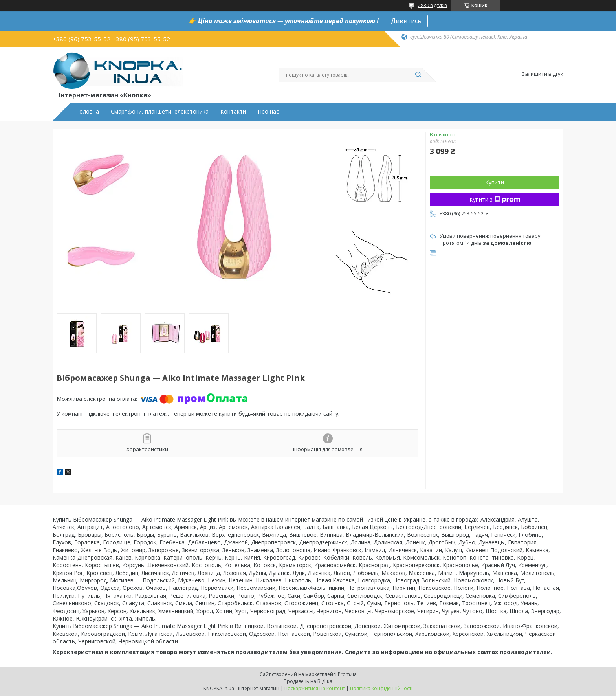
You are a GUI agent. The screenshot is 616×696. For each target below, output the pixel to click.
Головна (88, 112)
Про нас (268, 112)
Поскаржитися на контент (315, 688)
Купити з (495, 199)
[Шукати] (418, 75)
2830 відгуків (432, 5)
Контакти (233, 112)
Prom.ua (347, 674)
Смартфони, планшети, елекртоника (160, 112)
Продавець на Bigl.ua (308, 681)
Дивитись (406, 21)
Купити (495, 182)
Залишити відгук (543, 74)
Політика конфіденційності (381, 688)
